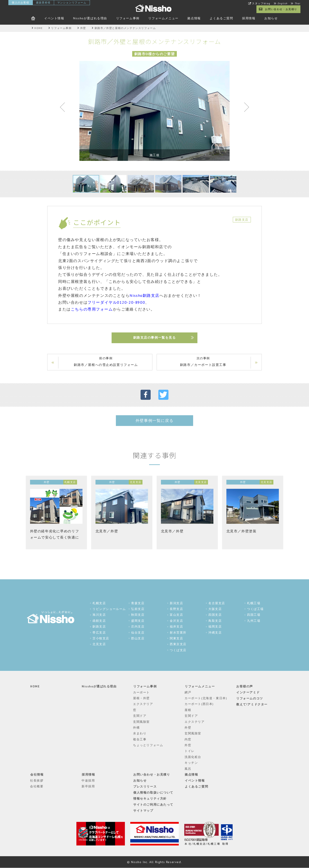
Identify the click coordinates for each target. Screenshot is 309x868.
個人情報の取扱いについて (153, 792)
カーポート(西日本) (199, 704)
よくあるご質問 (221, 18)
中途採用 (88, 780)
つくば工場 (255, 609)
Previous (64, 108)
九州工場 (254, 621)
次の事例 (203, 362)
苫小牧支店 (101, 639)
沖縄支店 (215, 633)
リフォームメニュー (163, 18)
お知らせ (271, 18)
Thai (298, 3)
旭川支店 (99, 615)
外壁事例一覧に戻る (154, 421)
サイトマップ (143, 810)
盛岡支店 (138, 621)
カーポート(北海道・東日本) (206, 698)
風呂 (188, 769)
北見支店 (99, 644)
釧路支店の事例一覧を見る (154, 338)
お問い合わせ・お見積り (281, 9)
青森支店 (138, 603)
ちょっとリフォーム (148, 745)
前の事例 (106, 362)
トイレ (190, 751)
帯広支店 (99, 633)
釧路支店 (99, 627)
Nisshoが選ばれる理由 (90, 18)
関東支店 (176, 639)
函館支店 (99, 621)
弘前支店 (138, 609)
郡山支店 (138, 639)
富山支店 (176, 615)
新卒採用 (88, 786)
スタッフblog (261, 3)
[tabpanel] (154, 111)
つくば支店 (178, 650)
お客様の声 (244, 687)
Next (245, 108)
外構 (136, 728)
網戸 (188, 692)
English (283, 3)
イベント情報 (54, 18)
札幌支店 (99, 603)
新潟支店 (176, 603)
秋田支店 (138, 615)
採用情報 (249, 18)
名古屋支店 (217, 603)
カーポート (141, 692)
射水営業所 (178, 633)
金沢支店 (176, 621)
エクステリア (143, 704)
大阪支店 (215, 609)
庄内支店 (138, 627)
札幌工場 (254, 603)
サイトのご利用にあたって (153, 804)
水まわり (140, 734)
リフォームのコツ (249, 698)
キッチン (191, 763)
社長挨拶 (37, 780)
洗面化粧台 (193, 757)
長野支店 (176, 609)
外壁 (188, 728)
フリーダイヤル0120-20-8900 (116, 302)
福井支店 (176, 627)
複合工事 (140, 739)
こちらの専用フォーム (92, 309)
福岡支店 (215, 627)
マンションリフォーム (72, 2)
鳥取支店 (215, 621)
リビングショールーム (109, 609)
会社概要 (37, 786)
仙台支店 (138, 633)
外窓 (188, 745)
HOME (35, 687)
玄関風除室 (141, 722)
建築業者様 (43, 2)
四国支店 (215, 615)
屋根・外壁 (141, 698)
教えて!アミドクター (252, 704)
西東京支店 (178, 644)
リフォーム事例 (128, 18)
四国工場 (254, 615)
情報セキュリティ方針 (150, 798)
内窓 (188, 739)
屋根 (188, 710)
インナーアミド (248, 692)
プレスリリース (145, 786)
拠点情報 (194, 18)
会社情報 (37, 775)
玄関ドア (140, 716)
